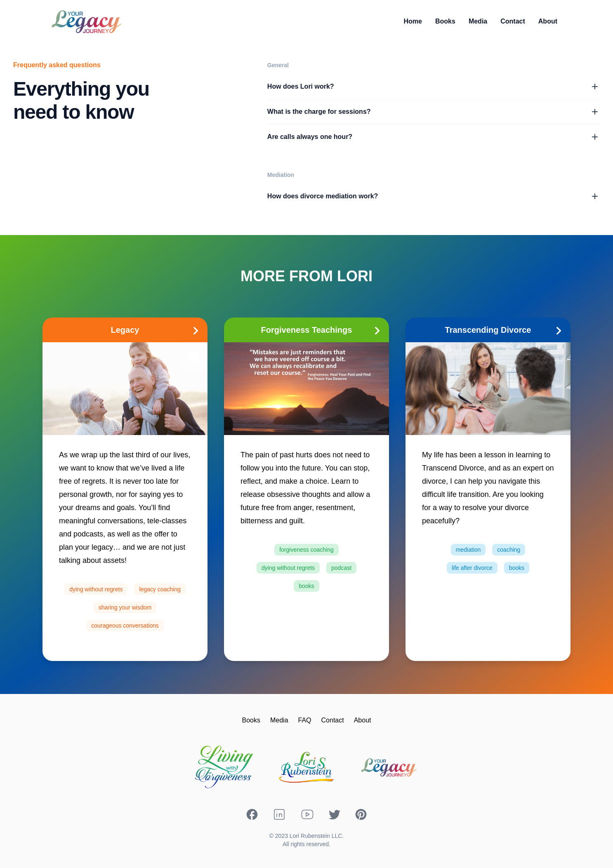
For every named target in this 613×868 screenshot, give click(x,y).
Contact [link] (513, 21)
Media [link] (478, 21)
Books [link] (445, 21)
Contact (333, 720)
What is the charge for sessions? (434, 112)
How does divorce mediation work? (434, 196)
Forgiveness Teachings (323, 330)
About (363, 720)
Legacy (158, 330)
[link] (413, 21)
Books (251, 720)
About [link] (548, 21)
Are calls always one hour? (434, 137)
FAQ (305, 720)
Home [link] (413, 21)
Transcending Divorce (506, 330)
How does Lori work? (434, 87)
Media (279, 720)
